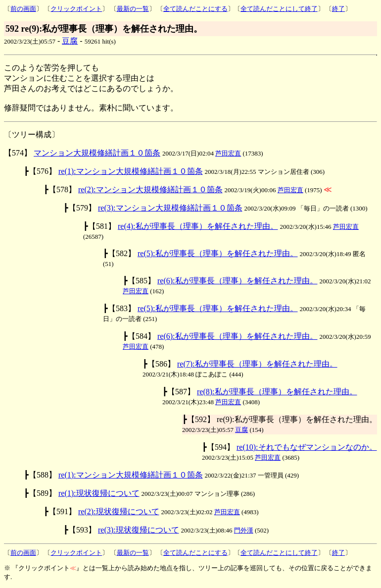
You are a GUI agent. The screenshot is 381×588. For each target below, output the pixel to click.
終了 (338, 9)
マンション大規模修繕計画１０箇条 (97, 153)
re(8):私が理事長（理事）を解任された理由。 (277, 392)
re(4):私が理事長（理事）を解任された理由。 (198, 226)
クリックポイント (76, 9)
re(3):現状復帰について (139, 530)
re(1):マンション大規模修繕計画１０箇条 (131, 171)
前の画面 (23, 9)
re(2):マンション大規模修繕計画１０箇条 (150, 189)
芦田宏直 (228, 153)
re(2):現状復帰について (119, 511)
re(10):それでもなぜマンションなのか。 (307, 447)
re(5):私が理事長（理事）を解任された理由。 (218, 253)
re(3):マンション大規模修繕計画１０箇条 (170, 208)
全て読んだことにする (195, 9)
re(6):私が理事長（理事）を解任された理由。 (238, 281)
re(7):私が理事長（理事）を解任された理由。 (257, 364)
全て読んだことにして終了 (279, 9)
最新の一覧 (133, 9)
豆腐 (70, 41)
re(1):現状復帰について (99, 493)
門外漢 (244, 530)
